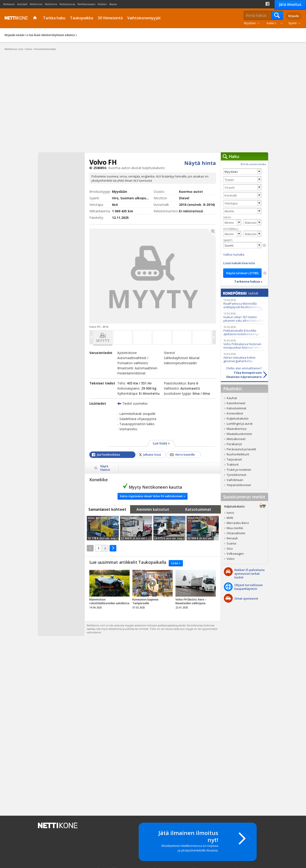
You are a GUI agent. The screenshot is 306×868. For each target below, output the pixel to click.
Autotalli (22, 4)
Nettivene (51, 4)
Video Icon (152, 583)
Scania (231, 543)
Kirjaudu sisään (15, 35)
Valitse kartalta (234, 254)
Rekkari (102, 4)
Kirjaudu (294, 16)
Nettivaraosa (67, 4)
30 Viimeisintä (110, 18)
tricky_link (109, 591)
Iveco (230, 513)
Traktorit (233, 464)
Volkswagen (235, 554)
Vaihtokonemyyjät (144, 18)
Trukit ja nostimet (239, 470)
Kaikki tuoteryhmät (276, 23)
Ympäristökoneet (239, 485)
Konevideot (235, 413)
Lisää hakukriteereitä (239, 263)
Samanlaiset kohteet (107, 509)
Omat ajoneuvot (246, 598)
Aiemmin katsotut (153, 509)
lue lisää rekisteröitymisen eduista (52, 35)
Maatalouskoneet (239, 434)
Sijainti (293, 23)
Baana (113, 4)
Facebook (267, 4)
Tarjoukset (234, 459)
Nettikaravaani (86, 4)
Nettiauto (9, 4)
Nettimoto (36, 4)
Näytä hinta (200, 163)
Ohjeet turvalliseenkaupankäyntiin (249, 587)
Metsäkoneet (236, 439)
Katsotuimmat (198, 509)
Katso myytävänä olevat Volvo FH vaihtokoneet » (153, 496)
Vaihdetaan (235, 480)
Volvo (231, 559)
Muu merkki (235, 528)
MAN (230, 518)
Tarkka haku (54, 18)
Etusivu (35, 18)
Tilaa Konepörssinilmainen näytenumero (241, 373)
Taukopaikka (82, 18)
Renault (232, 538)
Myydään (250, 23)
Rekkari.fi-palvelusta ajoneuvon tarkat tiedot (249, 574)
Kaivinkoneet (236, 403)
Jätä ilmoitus (290, 4)
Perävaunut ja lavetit (241, 449)
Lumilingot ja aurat (240, 424)
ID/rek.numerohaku (253, 164)
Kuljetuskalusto (238, 418)
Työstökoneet (236, 475)
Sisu (230, 548)
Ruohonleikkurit (238, 454)
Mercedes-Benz (238, 523)
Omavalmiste (236, 533)
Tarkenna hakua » (248, 281)
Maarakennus (237, 429)
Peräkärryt (234, 444)
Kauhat (232, 398)
